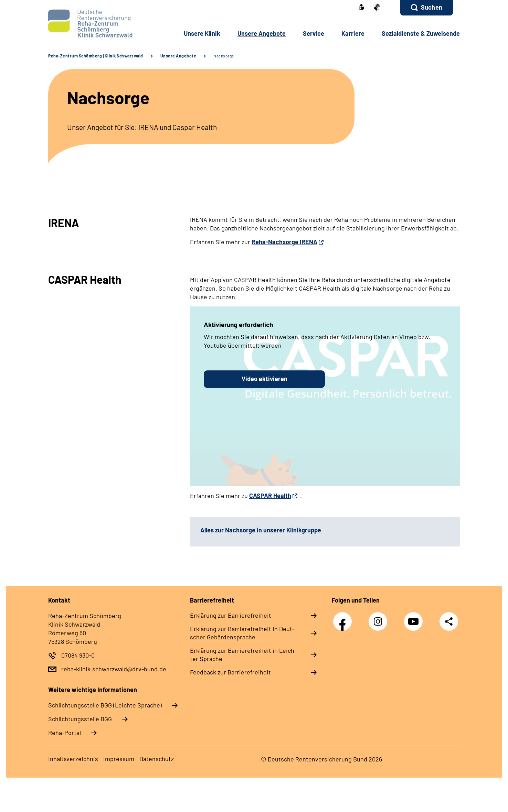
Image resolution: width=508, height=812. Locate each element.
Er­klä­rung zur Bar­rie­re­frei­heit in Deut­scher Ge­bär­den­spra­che (242, 633)
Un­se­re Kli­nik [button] (202, 33)
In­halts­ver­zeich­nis (73, 759)
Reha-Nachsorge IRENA (284, 242)
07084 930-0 (78, 655)
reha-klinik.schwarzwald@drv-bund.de (114, 669)
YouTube (415, 618)
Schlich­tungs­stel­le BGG (80, 719)
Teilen (449, 621)
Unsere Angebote (178, 56)
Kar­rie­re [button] (353, 33)
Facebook (344, 618)
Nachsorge (224, 56)
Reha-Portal (65, 733)
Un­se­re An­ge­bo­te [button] (262, 33)
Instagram (380, 618)
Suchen (432, 7)
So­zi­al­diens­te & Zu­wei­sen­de (421, 33)
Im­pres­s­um (119, 759)
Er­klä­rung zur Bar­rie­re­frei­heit (231, 615)
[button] (427, 8)
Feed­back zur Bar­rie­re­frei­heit (230, 672)
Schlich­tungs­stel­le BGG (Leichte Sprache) (105, 705)
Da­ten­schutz (157, 759)
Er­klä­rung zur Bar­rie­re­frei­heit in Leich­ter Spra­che (243, 654)
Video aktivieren (264, 379)
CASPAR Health (270, 496)
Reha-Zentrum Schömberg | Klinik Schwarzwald (96, 56)
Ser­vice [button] (314, 33)
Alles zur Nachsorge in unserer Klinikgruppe (261, 530)
